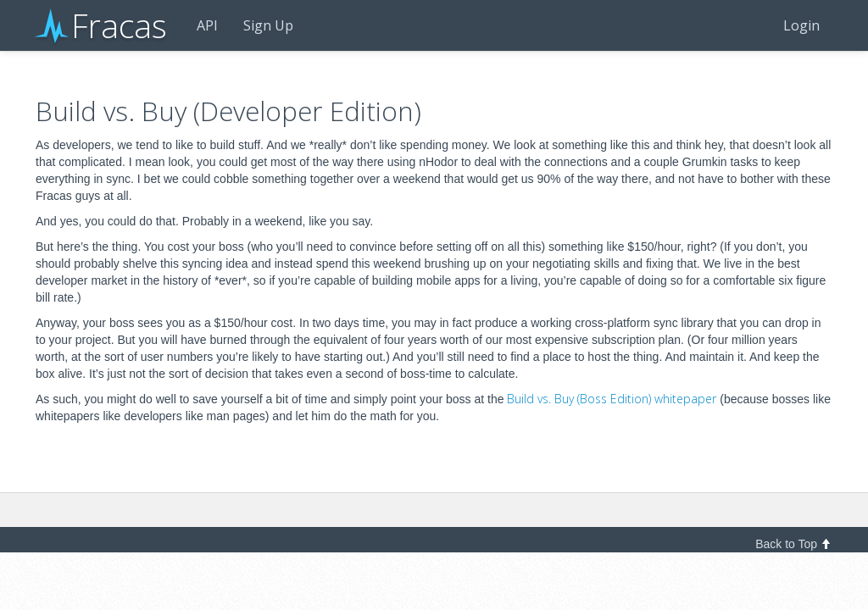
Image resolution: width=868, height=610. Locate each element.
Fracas (101, 25)
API (207, 25)
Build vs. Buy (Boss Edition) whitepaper (612, 399)
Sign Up (268, 25)
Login (801, 25)
